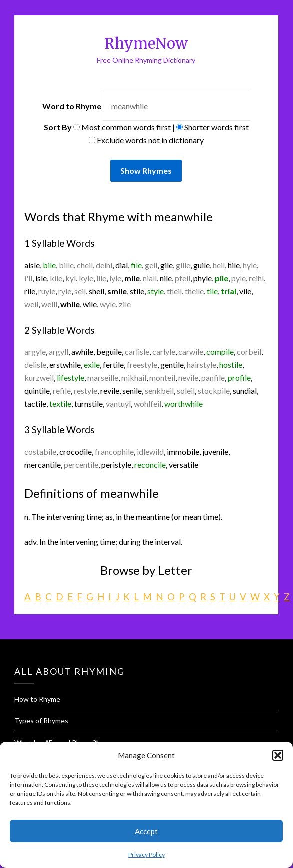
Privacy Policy (147, 855)
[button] (278, 755)
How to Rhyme (37, 699)
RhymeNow (146, 43)
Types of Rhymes (41, 721)
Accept (146, 831)
